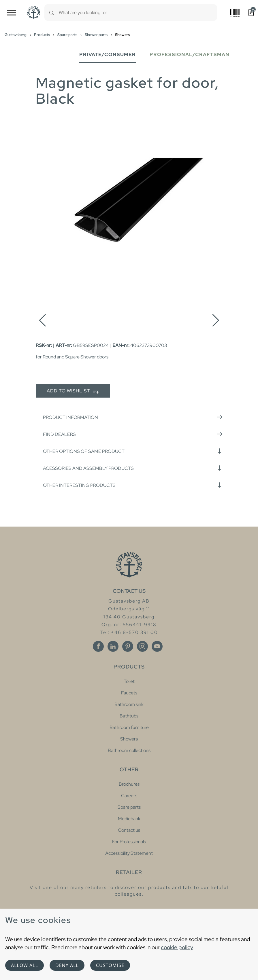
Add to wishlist (73, 391)
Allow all (25, 965)
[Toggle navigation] (12, 13)
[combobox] (138, 13)
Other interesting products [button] (133, 485)
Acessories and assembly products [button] (133, 468)
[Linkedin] (113, 646)
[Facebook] (98, 646)
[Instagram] (142, 646)
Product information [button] (133, 417)
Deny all (67, 965)
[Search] (52, 13)
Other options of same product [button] (133, 451)
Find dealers (133, 434)
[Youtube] (157, 646)
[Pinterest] (128, 646)
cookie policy (177, 947)
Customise (110, 965)
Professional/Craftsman (190, 55)
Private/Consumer (108, 55)
